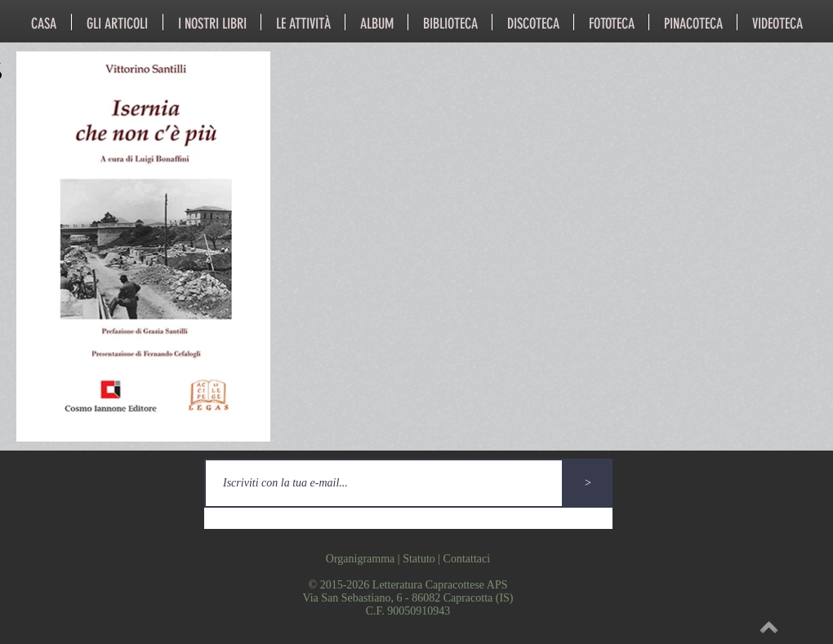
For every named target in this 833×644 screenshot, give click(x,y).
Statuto (419, 559)
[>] (588, 483)
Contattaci (467, 559)
